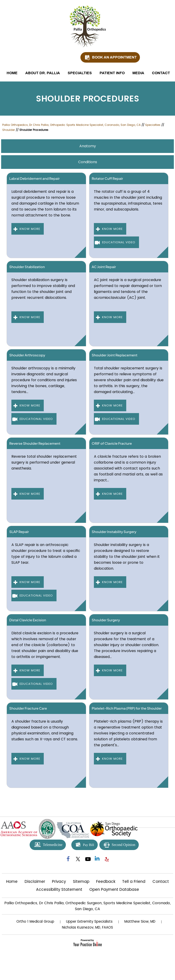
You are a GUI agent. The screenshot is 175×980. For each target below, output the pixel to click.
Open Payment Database (114, 889)
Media (138, 73)
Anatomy (88, 146)
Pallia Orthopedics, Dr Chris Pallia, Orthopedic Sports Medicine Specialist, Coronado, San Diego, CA (71, 125)
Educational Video (119, 242)
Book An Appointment (114, 57)
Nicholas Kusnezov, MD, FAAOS (87, 927)
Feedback (106, 881)
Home (12, 73)
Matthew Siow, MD (140, 921)
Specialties (80, 73)
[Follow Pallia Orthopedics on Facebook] (68, 859)
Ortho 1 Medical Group (35, 921)
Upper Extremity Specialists (89, 921)
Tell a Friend (134, 881)
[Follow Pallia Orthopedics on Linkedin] (97, 859)
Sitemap (81, 881)
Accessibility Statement (59, 889)
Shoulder (9, 130)
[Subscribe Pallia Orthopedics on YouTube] (87, 859)
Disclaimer (35, 881)
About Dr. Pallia (43, 73)
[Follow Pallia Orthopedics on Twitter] (78, 859)
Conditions (88, 162)
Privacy (59, 881)
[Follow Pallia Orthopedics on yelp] (107, 859)
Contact (161, 73)
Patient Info (112, 73)
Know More (30, 229)
